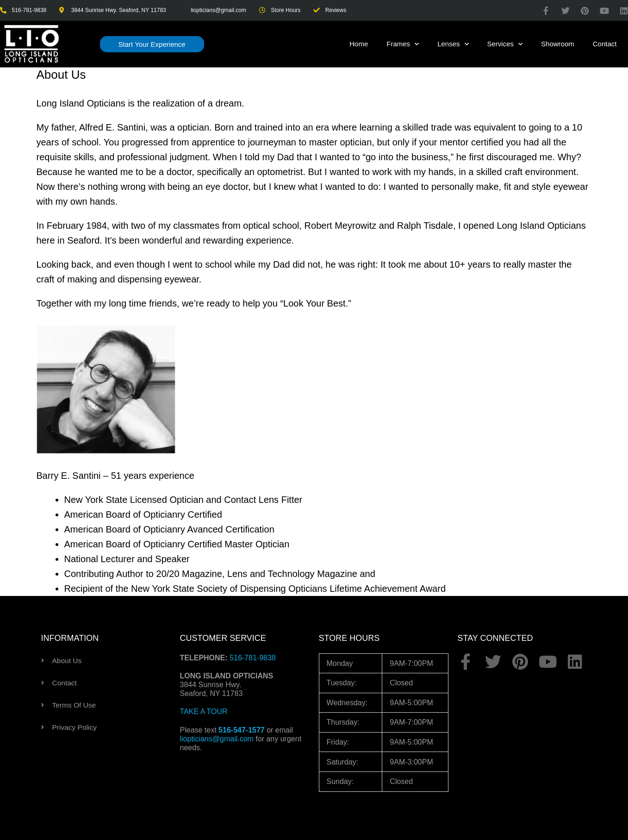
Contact (605, 44)
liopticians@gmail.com (217, 739)
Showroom (558, 44)
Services (505, 44)
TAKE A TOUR (204, 711)
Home (359, 44)
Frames (403, 44)
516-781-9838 (253, 658)
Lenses (453, 44)
